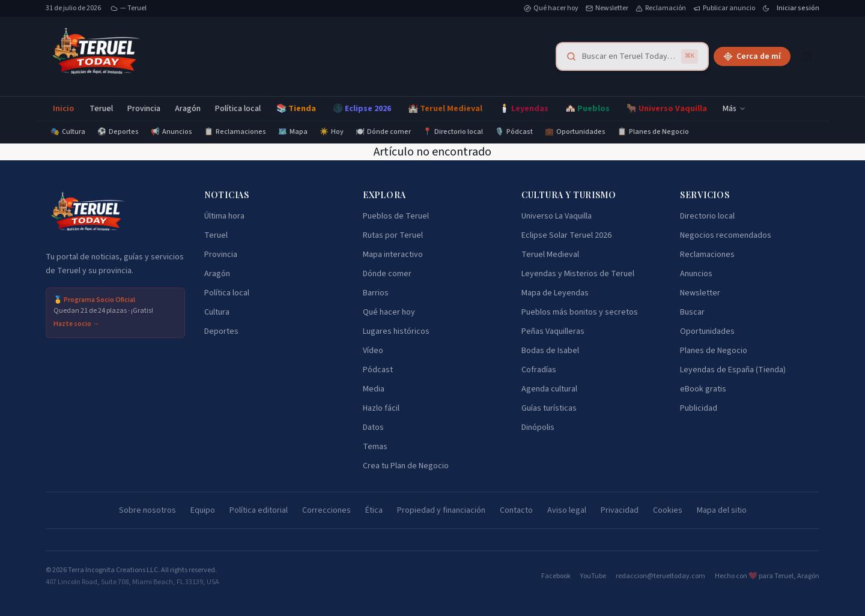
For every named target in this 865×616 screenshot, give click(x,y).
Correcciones (326, 510)
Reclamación (661, 8)
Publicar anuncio (724, 8)
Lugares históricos (396, 331)
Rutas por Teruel (393, 235)
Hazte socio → (77, 324)
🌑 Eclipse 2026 (362, 109)
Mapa (293, 132)
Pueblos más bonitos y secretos (580, 312)
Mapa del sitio (722, 510)
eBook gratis (703, 389)
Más (734, 109)
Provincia (144, 109)
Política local (238, 109)
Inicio (63, 109)
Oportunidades (575, 132)
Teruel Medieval (550, 255)
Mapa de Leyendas (555, 293)
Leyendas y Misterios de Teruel (578, 274)
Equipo (203, 510)
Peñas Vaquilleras (553, 331)
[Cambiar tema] (766, 8)
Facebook (556, 576)
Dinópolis (538, 427)
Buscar (692, 312)
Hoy (332, 132)
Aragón (188, 109)
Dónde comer (383, 132)
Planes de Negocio (653, 132)
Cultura (68, 132)
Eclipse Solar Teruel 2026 (566, 235)
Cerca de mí (752, 56)
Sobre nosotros (147, 510)
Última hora (224, 216)
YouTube (593, 576)
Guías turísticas (549, 408)
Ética (374, 510)
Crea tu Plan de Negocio (406, 466)
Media (374, 389)
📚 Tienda (296, 109)
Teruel (101, 109)
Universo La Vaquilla (557, 216)
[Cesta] (807, 56)
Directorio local (453, 132)
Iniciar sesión (798, 8)
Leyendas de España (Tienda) (733, 370)
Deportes (118, 132)
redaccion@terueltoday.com (660, 576)
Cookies (668, 510)
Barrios (376, 293)
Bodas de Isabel (550, 351)
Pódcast (514, 132)
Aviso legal (567, 510)
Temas (375, 447)
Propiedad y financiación (441, 510)
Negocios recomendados (726, 235)
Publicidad (699, 408)
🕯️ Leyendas (524, 109)
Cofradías (539, 370)
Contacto (516, 510)
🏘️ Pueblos (587, 109)
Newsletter (607, 8)
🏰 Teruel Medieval (445, 109)
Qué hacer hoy (551, 8)
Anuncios (171, 132)
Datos (373, 427)
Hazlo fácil (381, 408)
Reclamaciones (235, 132)
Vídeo (373, 351)
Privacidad (620, 510)
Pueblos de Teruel (396, 216)
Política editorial (259, 510)
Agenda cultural (549, 389)
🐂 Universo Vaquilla (667, 109)
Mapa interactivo (393, 255)
